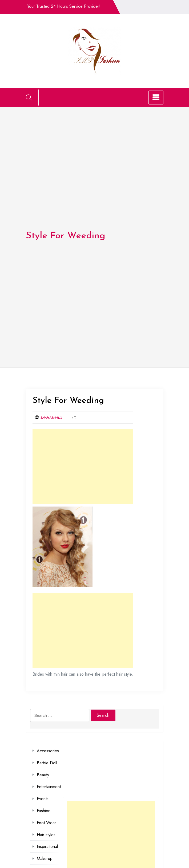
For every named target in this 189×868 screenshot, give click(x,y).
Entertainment (49, 787)
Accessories (48, 751)
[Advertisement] (83, 466)
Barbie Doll (47, 763)
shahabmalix (51, 418)
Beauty (43, 775)
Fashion (44, 811)
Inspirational (47, 846)
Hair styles (46, 835)
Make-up (45, 859)
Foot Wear (46, 823)
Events (43, 799)
